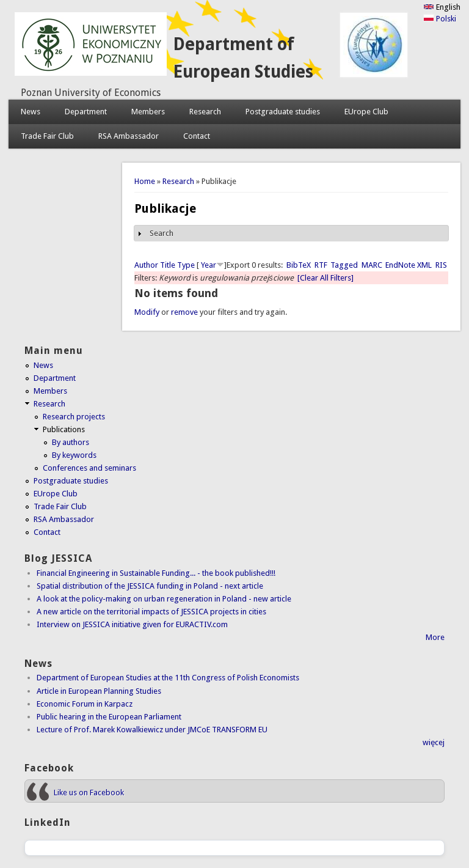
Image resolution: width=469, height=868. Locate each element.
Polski (440, 19)
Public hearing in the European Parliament (109, 717)
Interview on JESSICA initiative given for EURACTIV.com (132, 624)
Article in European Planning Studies (99, 691)
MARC (372, 265)
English (442, 7)
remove (184, 312)
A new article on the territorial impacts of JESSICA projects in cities (151, 612)
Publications (64, 429)
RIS (441, 265)
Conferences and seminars (89, 468)
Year (209, 265)
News (31, 112)
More (435, 637)
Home (145, 181)
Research (205, 112)
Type (186, 265)
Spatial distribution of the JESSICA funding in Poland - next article (150, 586)
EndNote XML (409, 265)
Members (148, 112)
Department (86, 112)
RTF (321, 265)
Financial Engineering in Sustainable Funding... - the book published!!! (156, 573)
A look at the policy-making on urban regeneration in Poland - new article (164, 599)
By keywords (74, 455)
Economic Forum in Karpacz (85, 704)
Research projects (74, 417)
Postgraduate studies (283, 112)
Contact (197, 136)
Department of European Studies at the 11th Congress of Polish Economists (168, 678)
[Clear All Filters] (325, 278)
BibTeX (299, 265)
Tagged (344, 265)
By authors (71, 442)
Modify (147, 312)
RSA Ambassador (129, 136)
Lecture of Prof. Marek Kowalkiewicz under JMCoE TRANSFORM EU (152, 730)
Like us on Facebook (89, 793)
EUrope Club (366, 112)
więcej (434, 742)
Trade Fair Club (47, 136)
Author (146, 265)
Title (168, 265)
